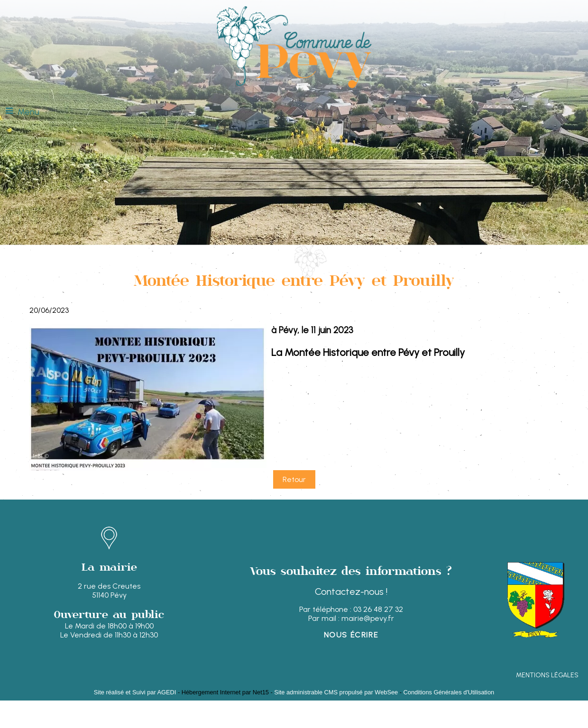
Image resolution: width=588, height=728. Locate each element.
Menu (28, 112)
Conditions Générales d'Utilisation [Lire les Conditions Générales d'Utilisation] (449, 692)
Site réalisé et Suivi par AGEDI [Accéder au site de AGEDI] (135, 692)
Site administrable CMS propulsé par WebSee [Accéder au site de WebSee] (336, 692)
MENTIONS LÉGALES (547, 675)
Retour (294, 479)
